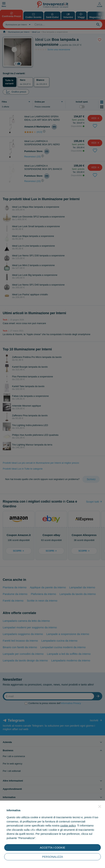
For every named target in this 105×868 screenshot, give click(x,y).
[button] (100, 806)
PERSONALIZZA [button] (52, 857)
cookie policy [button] (68, 825)
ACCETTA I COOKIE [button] (52, 848)
